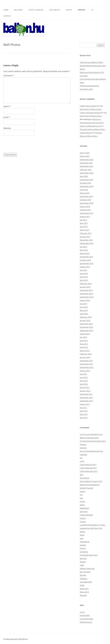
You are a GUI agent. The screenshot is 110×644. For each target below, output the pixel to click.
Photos (82, 10)
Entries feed (85, 615)
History (83, 518)
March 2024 (85, 153)
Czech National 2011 (88, 465)
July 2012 (83, 374)
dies (81, 475)
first (81, 498)
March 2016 (85, 253)
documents (85, 478)
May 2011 (84, 414)
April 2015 (84, 280)
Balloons (18, 10)
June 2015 (84, 273)
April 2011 (84, 418)
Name (7, 106)
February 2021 (86, 170)
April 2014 (84, 314)
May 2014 (84, 310)
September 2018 (87, 203)
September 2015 (87, 263)
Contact (7, 16)
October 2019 (85, 183)
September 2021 (87, 166)
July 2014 (83, 304)
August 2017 (85, 216)
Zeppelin (83, 595)
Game (82, 505)
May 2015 (84, 277)
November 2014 (86, 294)
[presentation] (25, 144)
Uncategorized (86, 582)
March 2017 (85, 230)
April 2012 (84, 384)
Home (6, 10)
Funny (82, 501)
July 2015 (83, 270)
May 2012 (84, 381)
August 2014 (85, 300)
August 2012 (85, 371)
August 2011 (85, 404)
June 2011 (84, 411)
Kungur (83, 522)
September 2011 (87, 401)
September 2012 (87, 367)
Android (83, 448)
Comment (9, 75)
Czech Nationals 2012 (89, 471)
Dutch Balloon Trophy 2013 (91, 481)
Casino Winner (86, 133)
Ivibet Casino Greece (88, 106)
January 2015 (85, 287)
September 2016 (87, 243)
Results (83, 562)
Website (7, 128)
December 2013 (86, 324)
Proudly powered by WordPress (16, 639)
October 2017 (85, 210)
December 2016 (86, 240)
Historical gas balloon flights (91, 62)
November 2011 (86, 397)
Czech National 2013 (88, 468)
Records (83, 558)
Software (83, 578)
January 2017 (85, 237)
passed (83, 545)
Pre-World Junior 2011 (89, 555)
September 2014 (87, 297)
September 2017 (87, 213)
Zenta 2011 (84, 589)
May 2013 (84, 344)
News (82, 535)
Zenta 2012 (84, 592)
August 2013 (85, 334)
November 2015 (86, 257)
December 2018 (86, 196)
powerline (84, 552)
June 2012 (84, 377)
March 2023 (85, 156)
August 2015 (85, 267)
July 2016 (83, 247)
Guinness (84, 511)
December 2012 (86, 361)
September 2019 (87, 186)
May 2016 (84, 250)
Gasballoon (84, 508)
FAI (81, 495)
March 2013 (85, 351)
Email (7, 117)
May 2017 (84, 223)
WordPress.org (86, 622)
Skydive (83, 575)
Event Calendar (36, 10)
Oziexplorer (85, 542)
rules (82, 565)
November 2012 (86, 364)
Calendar (83, 454)
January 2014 (85, 320)
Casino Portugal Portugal (90, 113)
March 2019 (85, 193)
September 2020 (87, 173)
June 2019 (84, 190)
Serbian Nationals (87, 568)
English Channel (86, 488)
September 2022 (87, 159)
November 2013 (86, 327)
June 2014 (84, 307)
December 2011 (86, 394)
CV (92, 10)
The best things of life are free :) (93, 129)
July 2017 (83, 220)
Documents (55, 10)
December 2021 (86, 163)
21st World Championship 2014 (93, 441)
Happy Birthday (86, 515)
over (82, 538)
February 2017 (86, 233)
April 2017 (84, 227)
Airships (83, 444)
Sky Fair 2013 (85, 572)
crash (82, 461)
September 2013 (87, 330)
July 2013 (83, 337)
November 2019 (86, 180)
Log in (82, 612)
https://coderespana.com (90, 126)
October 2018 (85, 200)
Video (82, 585)
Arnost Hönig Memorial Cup (91, 451)
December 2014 (86, 290)
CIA (81, 458)
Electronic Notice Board (89, 485)
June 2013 (84, 341)
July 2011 (83, 408)
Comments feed (86, 619)
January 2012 (85, 391)
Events (83, 491)
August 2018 (85, 206)
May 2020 (84, 176)
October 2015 (85, 260)
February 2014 (86, 317)
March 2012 (85, 387)
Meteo (69, 10)
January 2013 (85, 357)
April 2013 (84, 347)
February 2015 (86, 284)
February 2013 (86, 354)
